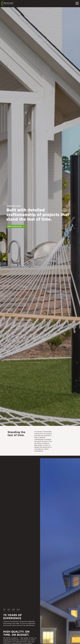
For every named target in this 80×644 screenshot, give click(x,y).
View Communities (15, 226)
